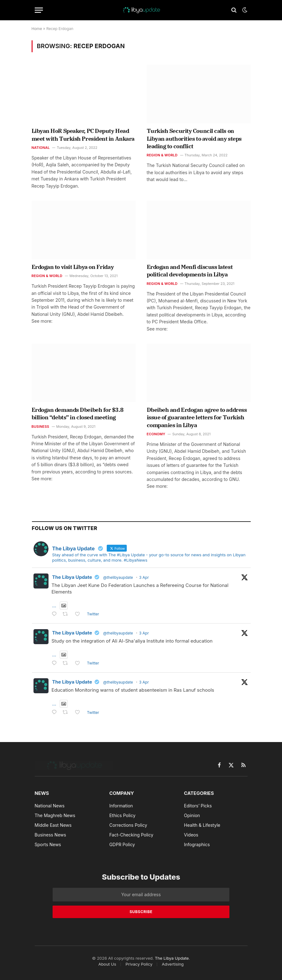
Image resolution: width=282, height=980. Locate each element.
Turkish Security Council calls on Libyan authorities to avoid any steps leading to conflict (194, 139)
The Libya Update (72, 577)
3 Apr (144, 577)
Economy (156, 434)
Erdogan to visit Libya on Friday (73, 267)
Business (41, 427)
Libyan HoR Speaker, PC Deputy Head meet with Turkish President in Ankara (83, 135)
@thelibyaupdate (118, 577)
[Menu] (39, 10)
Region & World (162, 155)
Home (37, 29)
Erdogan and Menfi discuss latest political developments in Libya (190, 271)
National (41, 148)
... (54, 606)
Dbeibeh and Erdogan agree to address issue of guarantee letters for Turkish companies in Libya (197, 417)
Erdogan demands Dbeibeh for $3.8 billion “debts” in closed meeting (78, 414)
